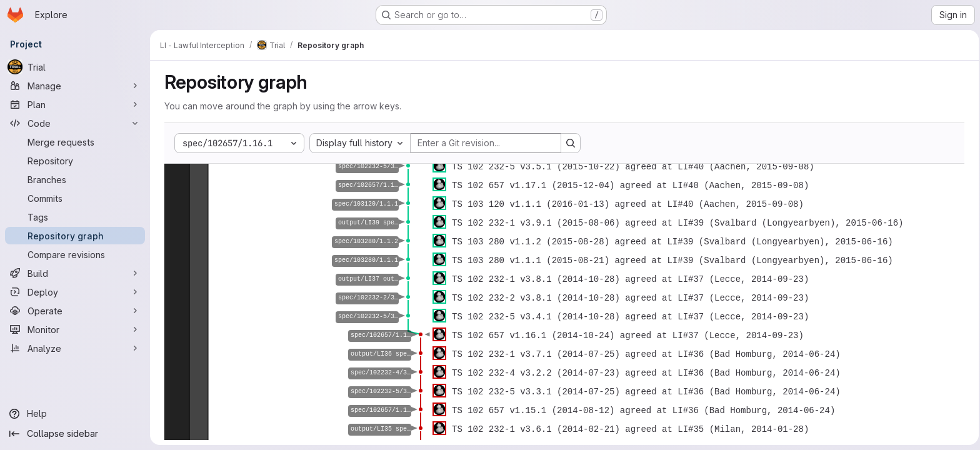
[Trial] (75, 67)
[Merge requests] (75, 142)
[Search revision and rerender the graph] (569, 143)
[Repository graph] (75, 236)
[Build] (75, 273)
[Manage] (75, 86)
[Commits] (75, 198)
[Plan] (75, 104)
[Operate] (75, 311)
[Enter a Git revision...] (484, 143)
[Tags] (75, 217)
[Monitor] (75, 329)
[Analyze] (75, 348)
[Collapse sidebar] (75, 434)
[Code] (75, 123)
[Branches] (75, 179)
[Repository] (75, 161)
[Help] (75, 414)
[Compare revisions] (75, 254)
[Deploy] (75, 292)
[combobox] (358, 143)
